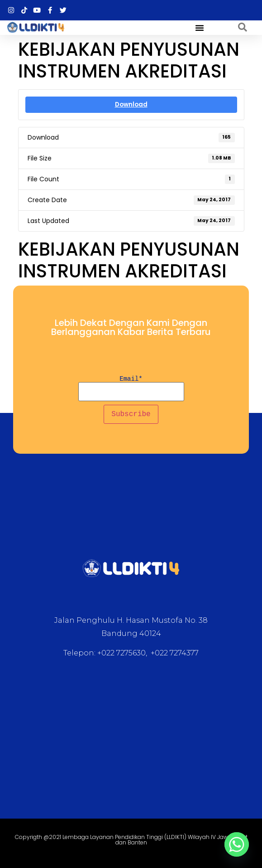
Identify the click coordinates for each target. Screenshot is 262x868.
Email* (131, 388)
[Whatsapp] (237, 844)
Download (131, 104)
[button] (200, 28)
